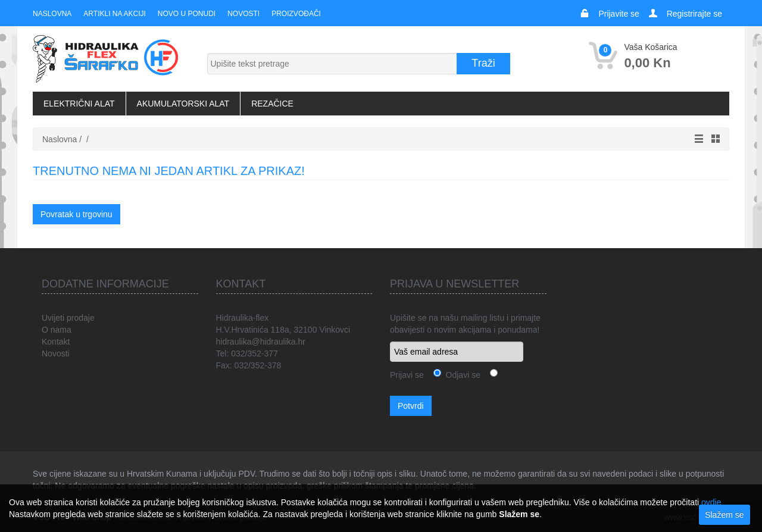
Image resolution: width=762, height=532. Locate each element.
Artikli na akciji (114, 14)
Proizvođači (296, 14)
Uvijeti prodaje (68, 318)
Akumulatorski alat (183, 104)
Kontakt (56, 342)
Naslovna (52, 14)
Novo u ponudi (187, 14)
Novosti (243, 14)
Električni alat (79, 104)
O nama (57, 330)
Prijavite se (619, 14)
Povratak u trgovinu (76, 214)
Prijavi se (407, 375)
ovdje (711, 502)
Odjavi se (461, 375)
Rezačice (272, 104)
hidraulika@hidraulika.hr (261, 342)
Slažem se (724, 515)
